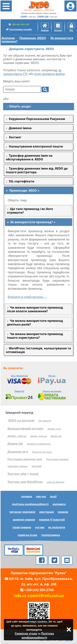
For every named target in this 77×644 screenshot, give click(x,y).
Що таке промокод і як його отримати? (30, 211)
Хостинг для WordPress (25, 482)
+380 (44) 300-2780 (19, 27)
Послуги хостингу (42, 452)
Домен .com (54, 429)
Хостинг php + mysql (23, 474)
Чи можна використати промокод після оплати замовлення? (35, 309)
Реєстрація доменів (57, 459)
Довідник (8, 38)
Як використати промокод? (32, 222)
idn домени (45, 421)
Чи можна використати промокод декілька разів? (35, 323)
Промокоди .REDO (33, 38)
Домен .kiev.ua (38, 436)
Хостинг (37, 466)
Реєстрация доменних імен (25, 459)
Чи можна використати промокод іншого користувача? (35, 336)
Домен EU (56, 436)
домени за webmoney (39, 444)
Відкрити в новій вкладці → (27, 297)
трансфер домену (18, 466)
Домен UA (15, 444)
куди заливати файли (50, 74)
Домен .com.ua (17, 436)
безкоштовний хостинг (26, 429)
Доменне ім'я (18, 452)
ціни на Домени (56, 482)
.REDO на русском (21, 420)
